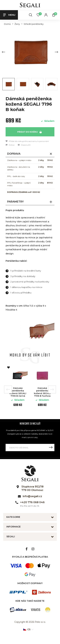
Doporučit (24, 145)
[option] (18, 387)
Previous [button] (8, 389)
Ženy (17, 24)
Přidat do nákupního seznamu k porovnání (27, 141)
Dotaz (10, 145)
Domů (7, 24)
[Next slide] (56, 52)
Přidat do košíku (30, 132)
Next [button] (52, 389)
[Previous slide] (4, 52)
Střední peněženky (34, 24)
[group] (30, 52)
